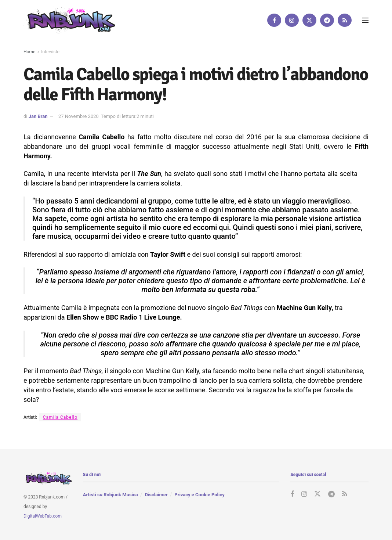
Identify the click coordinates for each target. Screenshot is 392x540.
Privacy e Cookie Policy (199, 495)
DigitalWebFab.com (43, 516)
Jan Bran (38, 116)
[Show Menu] (365, 20)
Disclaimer (156, 495)
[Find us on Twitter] (309, 20)
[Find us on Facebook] (274, 20)
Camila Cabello (60, 417)
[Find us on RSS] (345, 20)
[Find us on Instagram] (292, 20)
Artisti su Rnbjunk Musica (110, 495)
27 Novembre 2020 (79, 116)
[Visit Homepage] (69, 20)
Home (29, 52)
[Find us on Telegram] (327, 20)
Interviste (50, 52)
